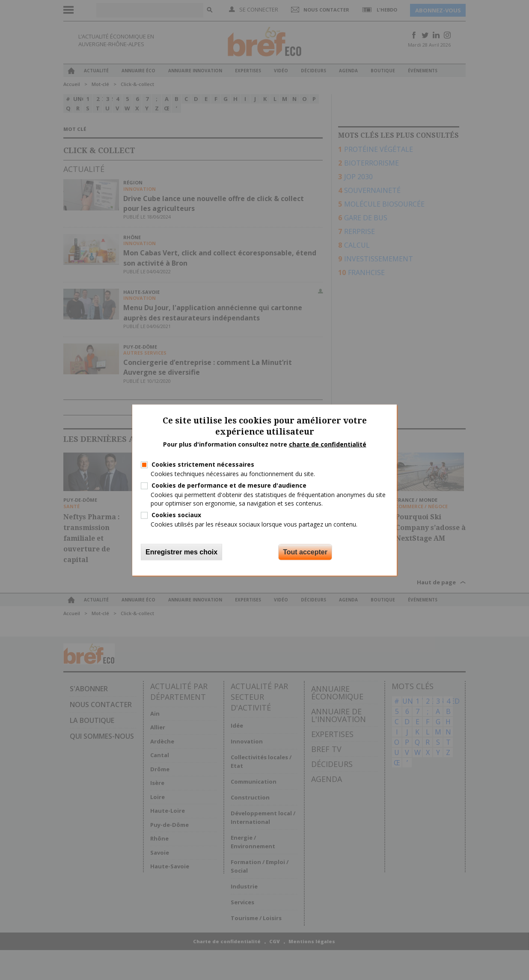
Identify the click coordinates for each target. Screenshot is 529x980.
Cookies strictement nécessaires (203, 464)
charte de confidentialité (328, 444)
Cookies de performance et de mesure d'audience (229, 485)
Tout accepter (305, 552)
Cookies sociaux (176, 514)
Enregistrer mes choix (181, 552)
